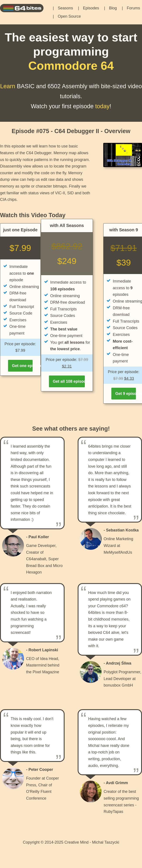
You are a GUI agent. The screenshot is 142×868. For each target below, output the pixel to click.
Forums (133, 8)
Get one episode (22, 366)
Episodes (91, 8)
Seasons (65, 8)
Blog (113, 8)
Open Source (69, 16)
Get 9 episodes (126, 394)
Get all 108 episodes (69, 381)
